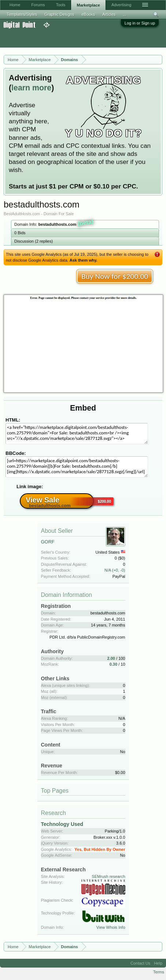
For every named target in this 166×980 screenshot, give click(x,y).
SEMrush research (108, 876)
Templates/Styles (22, 14)
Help (158, 963)
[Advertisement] (59, 38)
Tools (61, 5)
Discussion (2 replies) (34, 241)
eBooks (88, 14)
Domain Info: (54, 224)
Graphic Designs (59, 14)
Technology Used (62, 824)
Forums (38, 5)
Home (15, 5)
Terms (159, 972)
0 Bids (20, 233)
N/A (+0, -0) (115, 570)
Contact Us (140, 963)
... (124, 14)
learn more (31, 88)
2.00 (111, 658)
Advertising (121, 5)
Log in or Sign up (140, 23)
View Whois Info (111, 927)
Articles (109, 14)
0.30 (113, 664)
